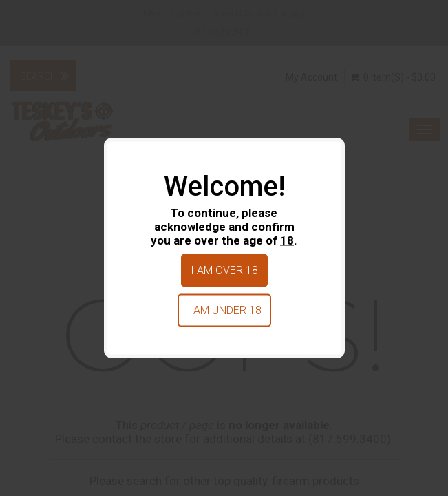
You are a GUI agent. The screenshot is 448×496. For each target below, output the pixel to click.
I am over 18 (224, 270)
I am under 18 (224, 310)
